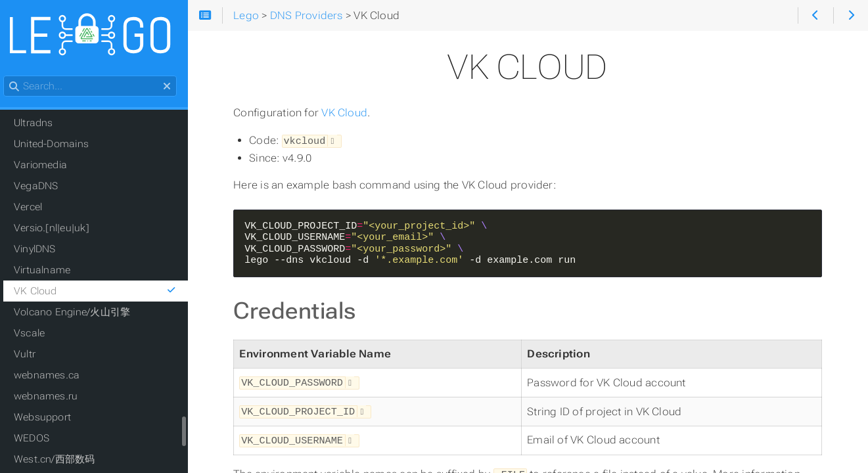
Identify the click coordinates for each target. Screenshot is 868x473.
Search (11, 77)
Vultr (32, 355)
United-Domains (58, 145)
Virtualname (50, 271)
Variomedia (48, 166)
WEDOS (39, 439)
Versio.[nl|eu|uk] (59, 229)
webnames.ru (53, 397)
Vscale (36, 334)
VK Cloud (350, 113)
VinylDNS (42, 250)
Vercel (35, 208)
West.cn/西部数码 (62, 460)
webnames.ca (54, 376)
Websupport (50, 418)
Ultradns (41, 124)
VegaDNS (43, 187)
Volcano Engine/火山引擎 (79, 313)
